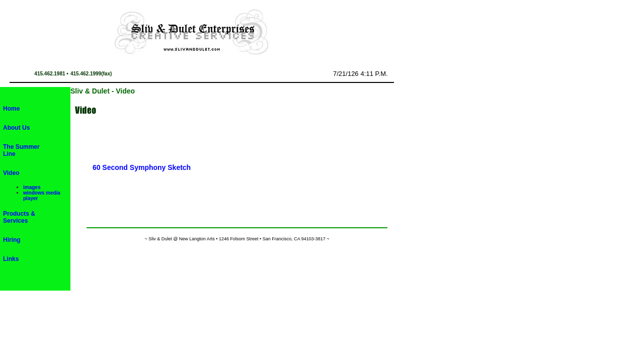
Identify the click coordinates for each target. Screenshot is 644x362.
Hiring (12, 240)
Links (11, 259)
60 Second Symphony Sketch (142, 167)
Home (11, 109)
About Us (16, 128)
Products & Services (19, 217)
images (32, 187)
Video (11, 173)
